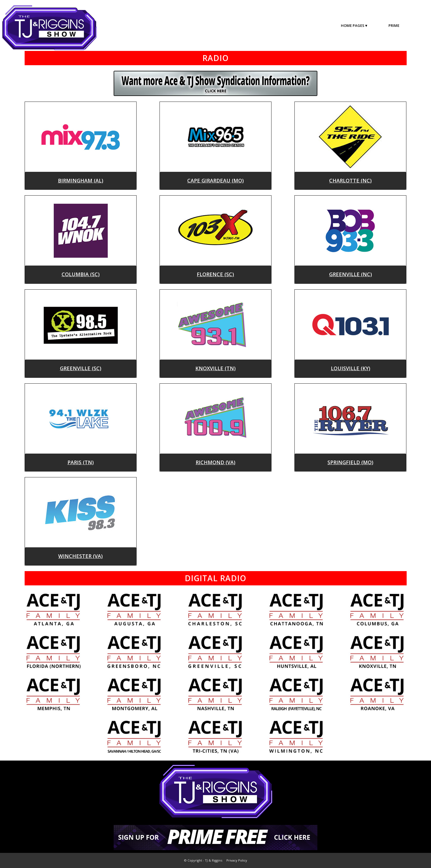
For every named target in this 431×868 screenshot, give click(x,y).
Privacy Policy (237, 860)
